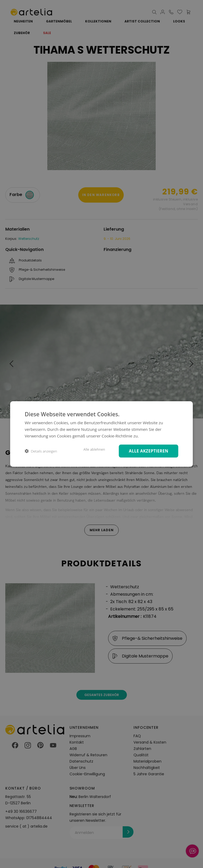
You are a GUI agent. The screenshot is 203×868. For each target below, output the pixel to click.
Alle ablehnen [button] (91, 449)
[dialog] (101, 434)
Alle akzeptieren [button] (147, 451)
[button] (41, 451)
